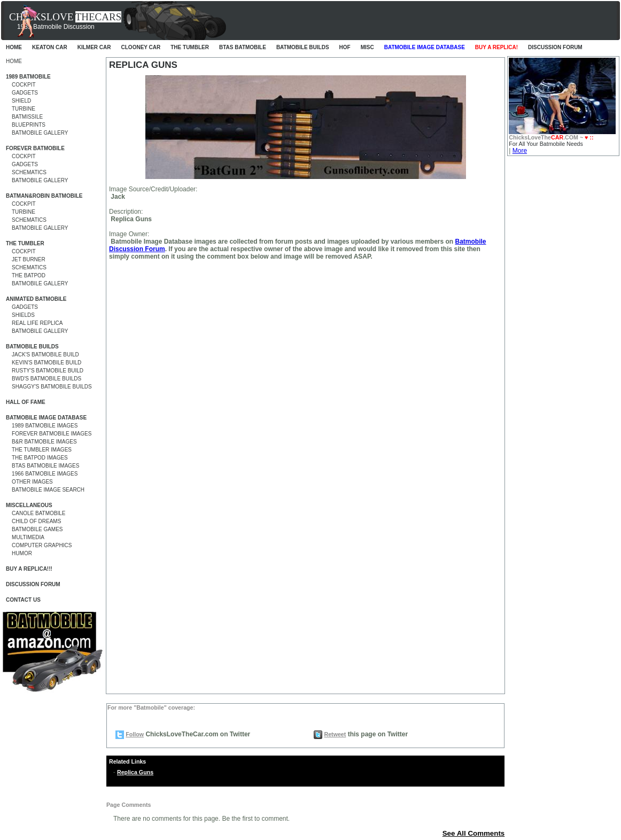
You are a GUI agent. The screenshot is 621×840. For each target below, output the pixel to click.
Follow (135, 734)
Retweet (335, 734)
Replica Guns (135, 772)
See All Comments (474, 833)
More (520, 151)
